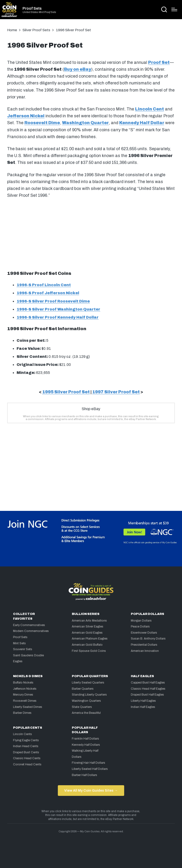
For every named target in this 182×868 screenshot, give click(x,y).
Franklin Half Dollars (85, 739)
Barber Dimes (22, 713)
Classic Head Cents (27, 758)
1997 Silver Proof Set (116, 392)
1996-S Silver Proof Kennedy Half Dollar (58, 317)
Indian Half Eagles (143, 707)
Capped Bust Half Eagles (148, 683)
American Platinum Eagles (90, 639)
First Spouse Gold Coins (89, 651)
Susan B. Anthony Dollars (148, 639)
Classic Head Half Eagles (148, 689)
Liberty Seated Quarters (88, 683)
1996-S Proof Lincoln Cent (44, 285)
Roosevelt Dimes (25, 701)
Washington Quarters (86, 701)
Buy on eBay (78, 69)
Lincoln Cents (23, 734)
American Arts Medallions (89, 621)
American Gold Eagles (87, 633)
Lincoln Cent (150, 109)
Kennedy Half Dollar (142, 123)
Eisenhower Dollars (144, 633)
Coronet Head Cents (27, 764)
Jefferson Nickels (25, 689)
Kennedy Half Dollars (86, 745)
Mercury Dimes (23, 695)
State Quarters (82, 707)
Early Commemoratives (29, 625)
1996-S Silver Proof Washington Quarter (58, 309)
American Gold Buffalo (87, 645)
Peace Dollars (140, 627)
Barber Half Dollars (84, 775)
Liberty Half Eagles (143, 701)
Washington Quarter (85, 123)
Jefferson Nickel (26, 116)
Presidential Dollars (144, 645)
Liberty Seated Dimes (28, 707)
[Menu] (174, 9)
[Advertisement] (91, 234)
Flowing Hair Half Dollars (89, 763)
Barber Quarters (83, 689)
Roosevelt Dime (42, 123)
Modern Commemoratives (31, 631)
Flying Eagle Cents (26, 740)
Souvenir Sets (23, 649)
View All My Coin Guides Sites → (91, 790)
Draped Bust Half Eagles (147, 695)
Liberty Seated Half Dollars (90, 769)
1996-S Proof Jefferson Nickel (48, 293)
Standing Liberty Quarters (89, 695)
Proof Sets (32, 9)
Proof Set (159, 63)
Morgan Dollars (141, 621)
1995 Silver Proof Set (66, 392)
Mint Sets (19, 643)
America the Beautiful (86, 713)
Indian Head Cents (26, 746)
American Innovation (145, 651)
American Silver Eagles (88, 627)
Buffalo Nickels (23, 683)
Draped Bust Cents (26, 752)
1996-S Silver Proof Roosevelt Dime (53, 301)
